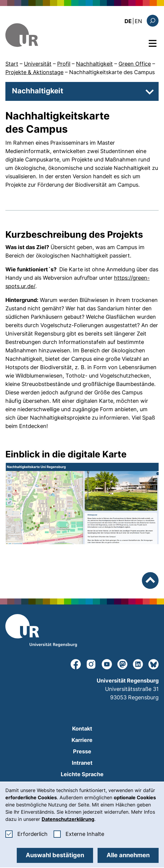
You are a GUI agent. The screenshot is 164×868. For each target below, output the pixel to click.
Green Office (135, 64)
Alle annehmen (128, 855)
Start (12, 64)
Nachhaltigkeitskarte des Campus (112, 72)
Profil (64, 64)
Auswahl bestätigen (55, 855)
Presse (82, 751)
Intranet (82, 763)
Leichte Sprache (82, 774)
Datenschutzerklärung (68, 819)
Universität (38, 64)
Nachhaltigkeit (94, 64)
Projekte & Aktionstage (34, 72)
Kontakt (82, 729)
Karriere (82, 740)
